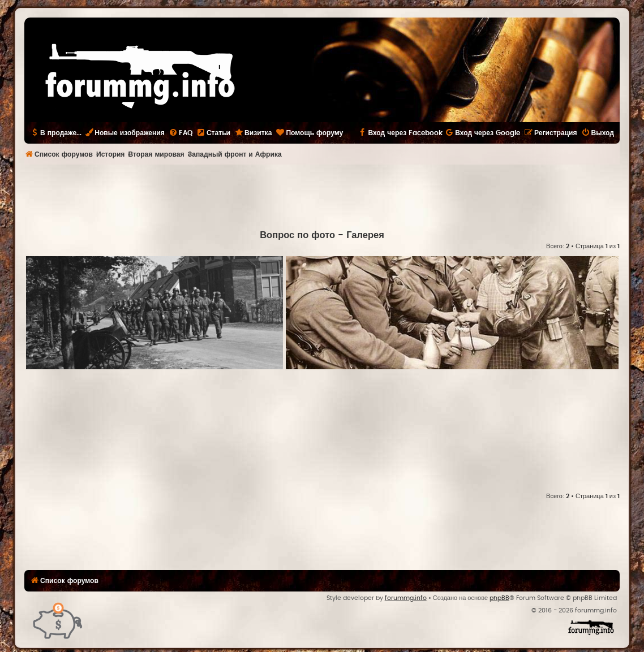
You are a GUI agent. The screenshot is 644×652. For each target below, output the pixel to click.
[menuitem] (181, 133)
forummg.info (406, 598)
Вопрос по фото (297, 235)
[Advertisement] (322, 196)
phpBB (499, 598)
